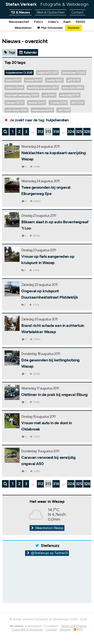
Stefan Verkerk (47, 4)
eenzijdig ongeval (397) (43, 88)
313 (48, 132)
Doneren (74, 28)
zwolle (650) (54, 80)
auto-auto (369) (73, 88)
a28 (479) (74, 80)
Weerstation (23, 28)
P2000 (80, 22)
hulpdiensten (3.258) (19, 73)
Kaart (67, 22)
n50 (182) (64, 110)
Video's (53, 22)
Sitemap (65, 629)
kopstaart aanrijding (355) (22, 95)
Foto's (38, 22)
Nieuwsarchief (19, 22)
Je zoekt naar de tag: (36, 120)
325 (79, 132)
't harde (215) (58, 103)
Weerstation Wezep (47, 528)
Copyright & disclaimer (27, 629)
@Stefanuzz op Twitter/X (47, 553)
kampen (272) (15, 103)
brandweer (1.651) (74, 73)
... (33, 132)
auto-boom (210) (16, 110)
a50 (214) (77, 103)
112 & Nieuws (20, 12)
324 (71, 132)
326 (87, 132)
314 (56, 132)
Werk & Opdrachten (51, 12)
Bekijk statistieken (74, 626)
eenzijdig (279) (70, 95)
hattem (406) (14, 88)
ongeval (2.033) (47, 73)
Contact (77, 12)
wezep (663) (33, 80)
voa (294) (49, 95)
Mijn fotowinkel (50, 28)
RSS (78, 629)
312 (40, 132)
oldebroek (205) (42, 110)
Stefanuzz (50, 546)
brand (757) (13, 80)
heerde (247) (37, 103)
